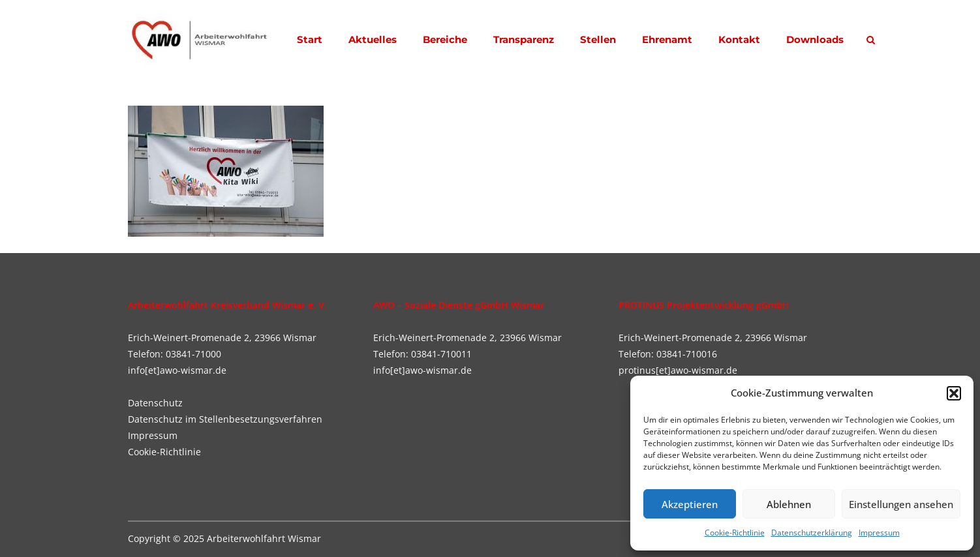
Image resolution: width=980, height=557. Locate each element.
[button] (954, 393)
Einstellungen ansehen (901, 504)
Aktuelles (373, 39)
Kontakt (739, 39)
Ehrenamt (667, 39)
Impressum (879, 533)
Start (310, 39)
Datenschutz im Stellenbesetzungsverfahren (225, 419)
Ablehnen (789, 504)
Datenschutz (155, 403)
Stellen (598, 39)
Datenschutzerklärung (812, 533)
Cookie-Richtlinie (735, 533)
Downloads (815, 39)
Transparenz (524, 39)
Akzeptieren (690, 504)
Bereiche (445, 39)
